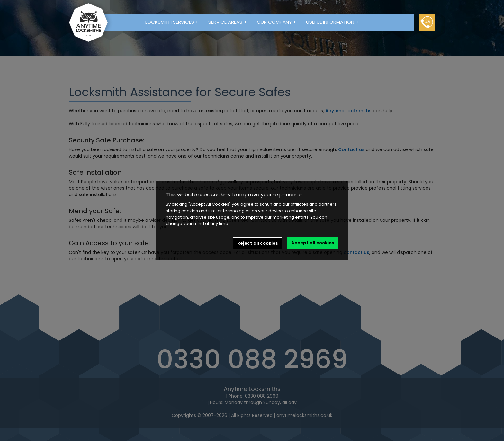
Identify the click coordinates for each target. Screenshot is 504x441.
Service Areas (228, 22)
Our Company (277, 22)
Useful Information (333, 22)
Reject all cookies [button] (258, 243)
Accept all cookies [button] (313, 243)
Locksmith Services (172, 22)
